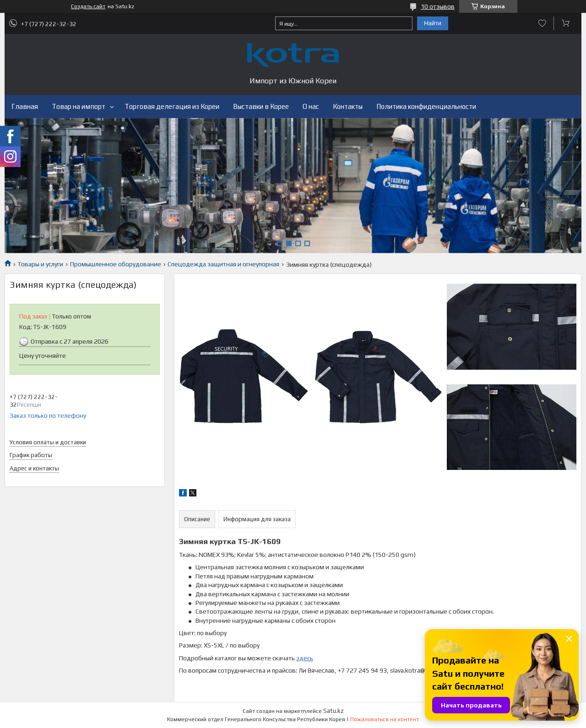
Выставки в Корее (261, 106)
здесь (305, 658)
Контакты (348, 106)
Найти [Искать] (433, 23)
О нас (311, 106)
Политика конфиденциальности (426, 106)
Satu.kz (334, 711)
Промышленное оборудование (116, 264)
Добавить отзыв (542, 23)
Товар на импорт (79, 106)
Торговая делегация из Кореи (172, 106)
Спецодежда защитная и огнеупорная (223, 264)
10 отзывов (438, 6)
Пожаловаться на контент (385, 719)
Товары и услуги (40, 264)
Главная (25, 106)
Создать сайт (88, 6)
